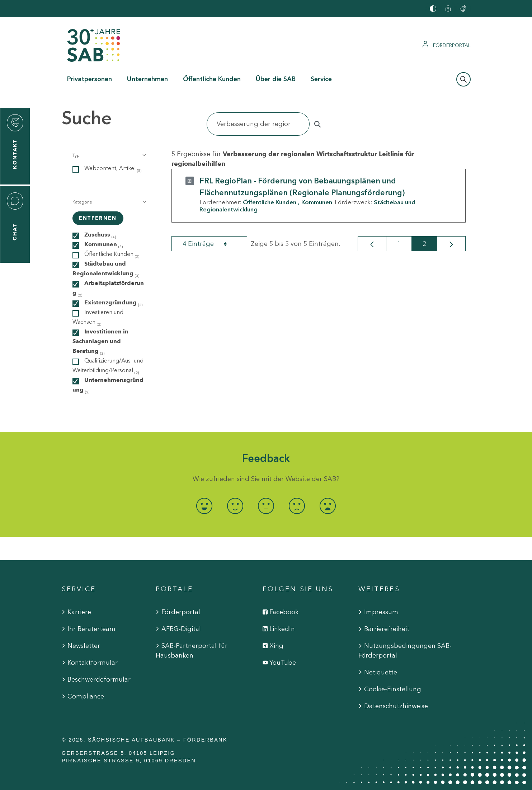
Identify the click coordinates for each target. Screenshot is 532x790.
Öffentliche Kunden (270, 202)
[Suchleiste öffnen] (463, 79)
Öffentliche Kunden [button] (212, 79)
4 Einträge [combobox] (211, 244)
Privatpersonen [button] (90, 79)
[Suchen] (258, 124)
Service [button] (321, 79)
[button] (109, 155)
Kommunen (317, 202)
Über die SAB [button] (276, 79)
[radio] (204, 506)
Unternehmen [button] (147, 79)
